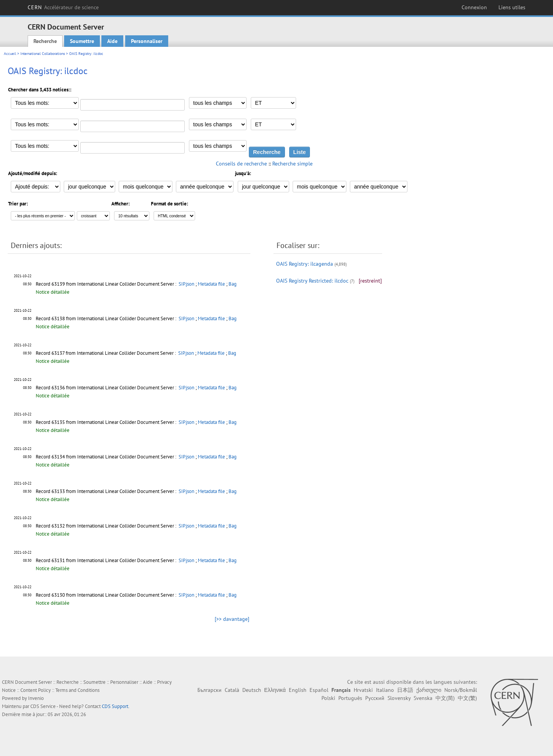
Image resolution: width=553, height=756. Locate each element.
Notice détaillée (53, 292)
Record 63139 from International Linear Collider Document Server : (107, 284)
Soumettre (82, 41)
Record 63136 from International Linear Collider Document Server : (107, 388)
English (298, 690)
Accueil (10, 54)
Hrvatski (363, 690)
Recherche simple (292, 164)
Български (209, 690)
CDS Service (43, 706)
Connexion (474, 7)
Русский (375, 698)
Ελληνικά (275, 690)
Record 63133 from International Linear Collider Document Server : (107, 491)
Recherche (45, 41)
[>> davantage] (232, 619)
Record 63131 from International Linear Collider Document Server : (107, 560)
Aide (112, 41)
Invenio (36, 698)
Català (232, 690)
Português (350, 698)
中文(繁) (467, 698)
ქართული (429, 690)
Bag (233, 284)
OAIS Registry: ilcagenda (305, 264)
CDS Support (115, 706)
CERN (63, 7)
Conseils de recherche (241, 164)
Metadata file (211, 284)
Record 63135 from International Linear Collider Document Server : (107, 422)
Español (319, 690)
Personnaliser (147, 41)
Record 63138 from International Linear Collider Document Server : (107, 318)
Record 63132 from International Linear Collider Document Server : (107, 526)
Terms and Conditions (77, 690)
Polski (328, 698)
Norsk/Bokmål (461, 690)
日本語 (405, 690)
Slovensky (399, 698)
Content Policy (36, 690)
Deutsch (252, 690)
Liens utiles (512, 7)
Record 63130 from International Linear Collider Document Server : (107, 595)
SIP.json (186, 284)
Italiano (385, 690)
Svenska (423, 698)
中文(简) (445, 698)
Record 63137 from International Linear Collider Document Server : (106, 353)
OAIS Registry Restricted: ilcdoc (312, 281)
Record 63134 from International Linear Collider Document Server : (107, 457)
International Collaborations (43, 54)
